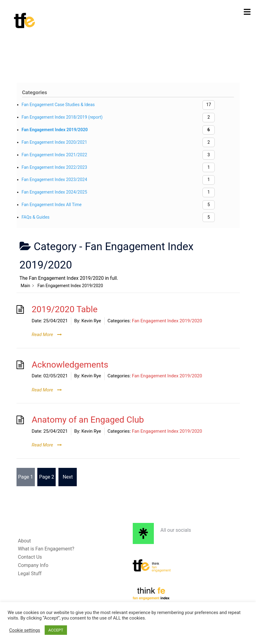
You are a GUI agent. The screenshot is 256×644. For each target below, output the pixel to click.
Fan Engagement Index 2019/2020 (167, 321)
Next (68, 477)
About (25, 541)
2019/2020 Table (65, 309)
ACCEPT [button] (56, 630)
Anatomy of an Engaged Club (88, 420)
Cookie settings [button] (25, 630)
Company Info (33, 565)
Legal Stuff (30, 574)
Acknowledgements (70, 365)
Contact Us (30, 557)
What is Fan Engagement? (46, 549)
